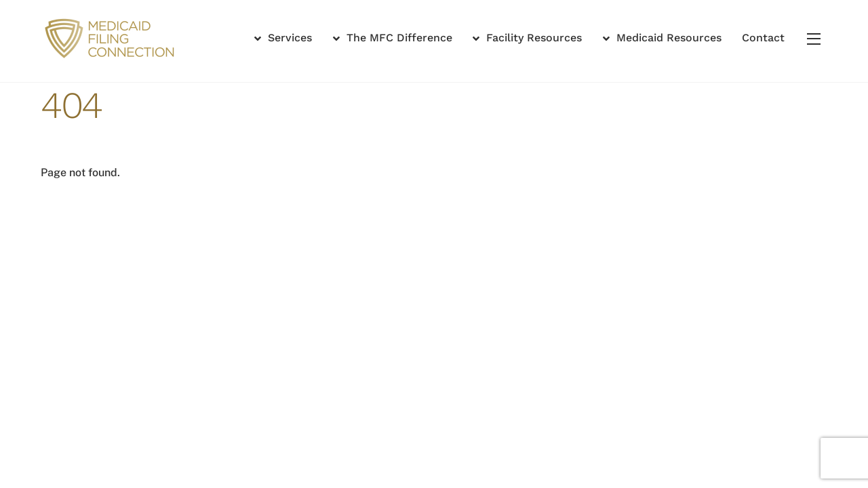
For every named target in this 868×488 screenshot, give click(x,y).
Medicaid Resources (662, 38)
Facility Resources (527, 38)
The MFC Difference (393, 38)
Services (283, 38)
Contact (763, 38)
